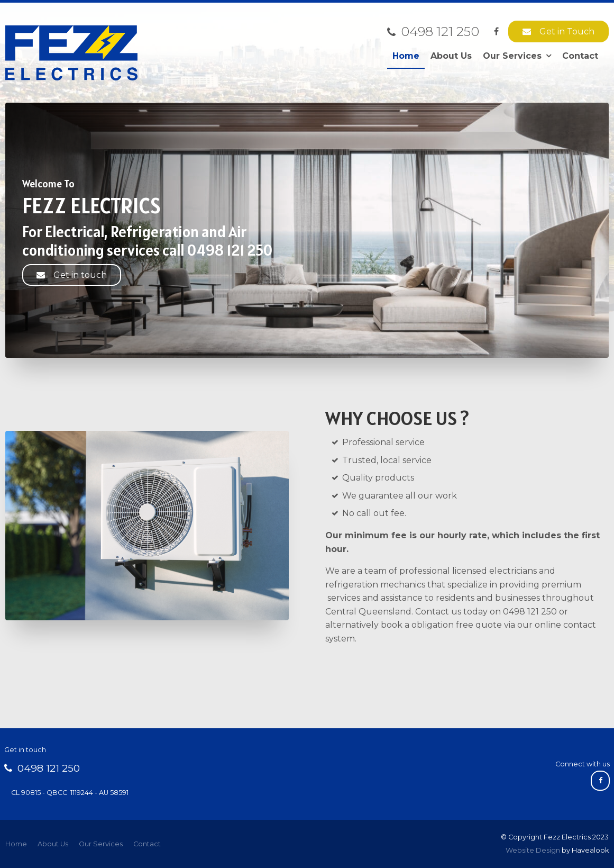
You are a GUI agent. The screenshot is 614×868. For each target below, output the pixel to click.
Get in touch (80, 275)
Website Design (533, 850)
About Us (451, 56)
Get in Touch (567, 31)
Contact (580, 56)
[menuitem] (16, 844)
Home (406, 56)
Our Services (512, 56)
